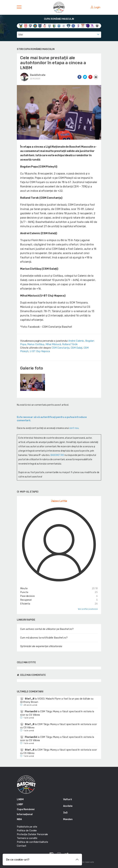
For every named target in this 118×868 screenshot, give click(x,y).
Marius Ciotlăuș (36, 344)
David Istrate (38, 75)
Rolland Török (70, 344)
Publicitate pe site (27, 827)
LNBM (20, 799)
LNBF (20, 804)
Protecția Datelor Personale (32, 834)
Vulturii (68, 799)
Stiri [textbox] (21, 35)
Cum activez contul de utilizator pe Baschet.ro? (47, 629)
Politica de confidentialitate (32, 842)
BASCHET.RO (57, 455)
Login (96, 7)
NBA (19, 819)
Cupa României (26, 809)
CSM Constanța (60, 348)
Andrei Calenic (76, 341)
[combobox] (59, 35)
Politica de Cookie (27, 831)
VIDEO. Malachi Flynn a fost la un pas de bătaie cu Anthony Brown (57, 700)
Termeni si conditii (27, 838)
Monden (68, 819)
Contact (22, 846)
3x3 (65, 813)
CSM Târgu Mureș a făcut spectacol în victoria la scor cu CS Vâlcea (57, 713)
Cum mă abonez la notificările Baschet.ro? (44, 638)
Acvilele (68, 806)
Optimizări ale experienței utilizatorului (41, 646)
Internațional (25, 814)
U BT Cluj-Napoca (40, 351)
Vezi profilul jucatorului (88, 609)
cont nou (74, 428)
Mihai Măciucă (53, 344)
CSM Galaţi (77, 348)
